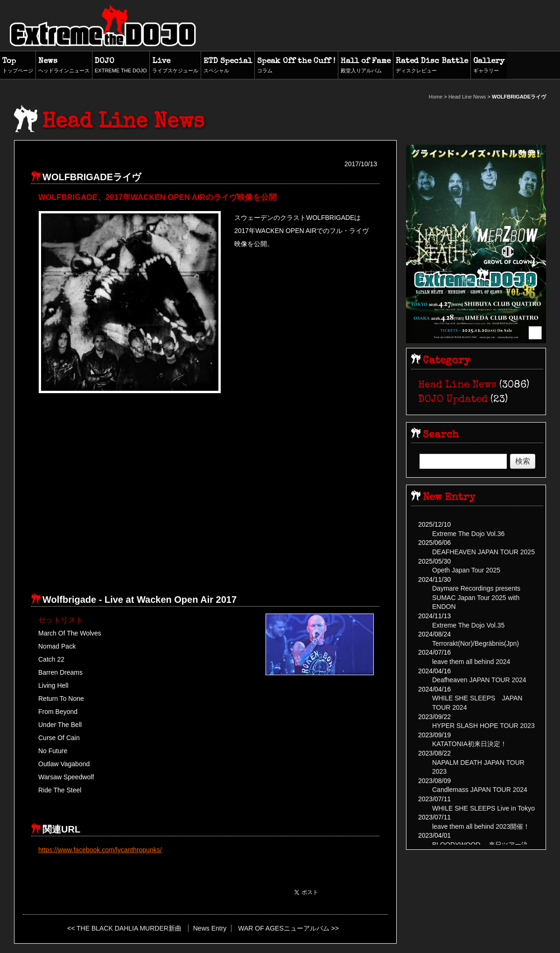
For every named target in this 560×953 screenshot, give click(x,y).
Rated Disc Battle (432, 66)
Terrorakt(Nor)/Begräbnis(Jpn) (476, 643)
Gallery (489, 66)
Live (175, 66)
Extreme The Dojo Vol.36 (468, 534)
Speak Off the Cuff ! (296, 66)
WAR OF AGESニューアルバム (284, 928)
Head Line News (467, 97)
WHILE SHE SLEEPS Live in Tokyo (483, 808)
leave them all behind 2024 (471, 662)
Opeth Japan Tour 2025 (466, 570)
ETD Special (228, 66)
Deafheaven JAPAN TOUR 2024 (479, 680)
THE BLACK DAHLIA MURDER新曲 (129, 928)
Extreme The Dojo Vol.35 (468, 625)
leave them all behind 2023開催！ (481, 826)
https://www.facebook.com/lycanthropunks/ (100, 850)
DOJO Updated (453, 400)
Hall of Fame (366, 66)
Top (18, 66)
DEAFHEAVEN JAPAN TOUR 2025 (483, 552)
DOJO (121, 66)
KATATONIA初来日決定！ (469, 744)
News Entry (210, 928)
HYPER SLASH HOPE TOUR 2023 (483, 726)
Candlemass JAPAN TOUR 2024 (480, 790)
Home (436, 97)
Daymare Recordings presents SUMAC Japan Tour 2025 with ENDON (476, 597)
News (64, 66)
